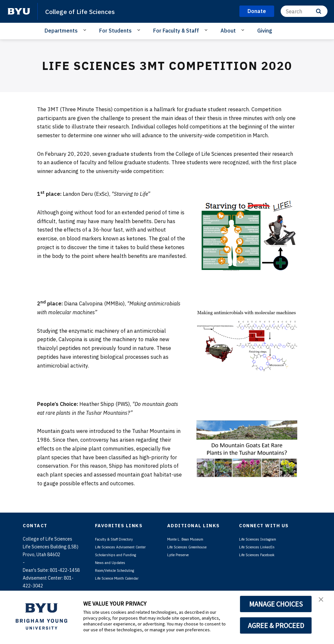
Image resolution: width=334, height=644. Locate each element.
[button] (323, 602)
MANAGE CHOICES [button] (276, 604)
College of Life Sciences (88, 11)
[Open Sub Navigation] (86, 30)
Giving (265, 31)
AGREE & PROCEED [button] (276, 625)
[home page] (19, 11)
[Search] (304, 11)
